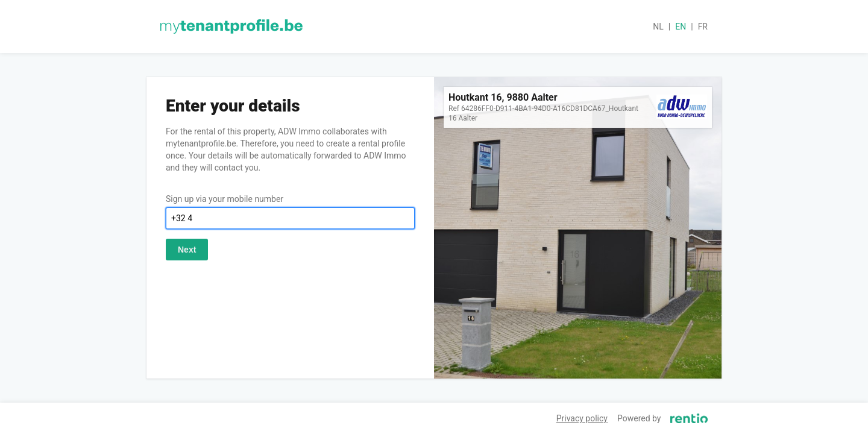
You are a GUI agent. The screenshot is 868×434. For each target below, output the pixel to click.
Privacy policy (582, 418)
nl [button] (658, 27)
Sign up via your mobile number (225, 199)
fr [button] (703, 27)
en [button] (681, 27)
